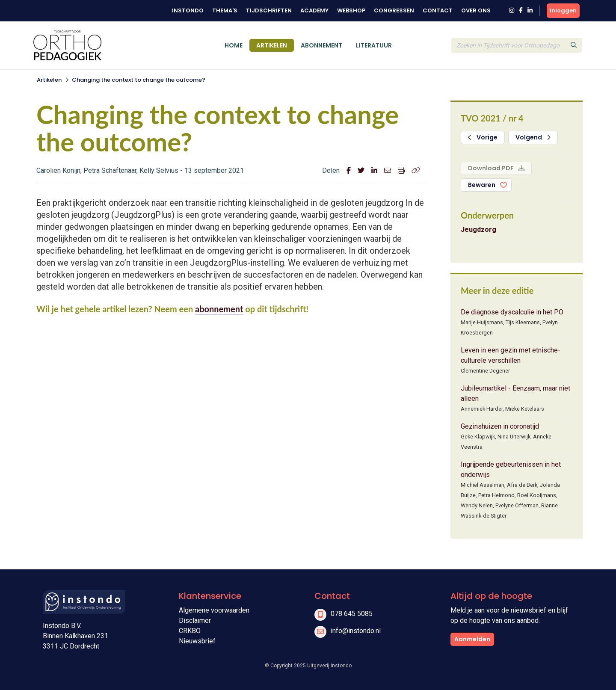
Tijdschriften (269, 10)
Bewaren (482, 185)
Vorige (483, 137)
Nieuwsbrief (197, 641)
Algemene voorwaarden (214, 610)
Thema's (225, 10)
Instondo (188, 10)
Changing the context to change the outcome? (139, 80)
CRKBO (190, 631)
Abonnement (321, 45)
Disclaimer (195, 620)
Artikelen (272, 45)
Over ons (476, 10)
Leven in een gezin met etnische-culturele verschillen (511, 355)
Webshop (351, 10)
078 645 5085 (352, 614)
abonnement (219, 309)
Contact (438, 10)
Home (234, 45)
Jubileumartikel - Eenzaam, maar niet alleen (515, 393)
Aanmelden (472, 639)
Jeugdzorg (478, 230)
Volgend (533, 137)
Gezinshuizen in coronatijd (500, 426)
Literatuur (374, 45)
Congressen (394, 10)
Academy (314, 10)
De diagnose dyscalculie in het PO (512, 312)
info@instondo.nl (356, 631)
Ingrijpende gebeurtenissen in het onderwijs (511, 469)
